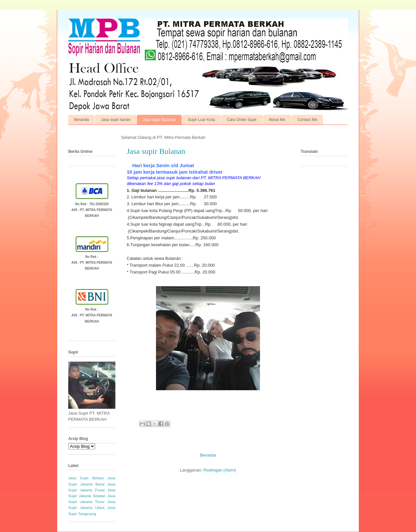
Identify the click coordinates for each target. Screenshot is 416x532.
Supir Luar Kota (201, 120)
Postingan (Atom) (220, 470)
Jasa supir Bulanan (159, 120)
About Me (277, 120)
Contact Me (307, 120)
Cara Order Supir (242, 120)
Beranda (81, 120)
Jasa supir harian (116, 120)
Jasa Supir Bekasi (86, 478)
